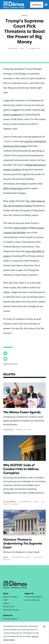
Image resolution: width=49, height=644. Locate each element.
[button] (5, 353)
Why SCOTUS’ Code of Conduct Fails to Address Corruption (21, 469)
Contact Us (8, 615)
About (6, 593)
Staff (5, 600)
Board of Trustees (10, 597)
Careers (6, 603)
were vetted (21, 228)
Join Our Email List (32, 600)
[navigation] (46, 5)
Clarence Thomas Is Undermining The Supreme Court (23, 543)
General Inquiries (10, 619)
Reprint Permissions (11, 610)
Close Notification (44, 633)
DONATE (37, 5)
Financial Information (33, 597)
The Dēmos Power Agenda (22, 412)
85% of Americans (13, 188)
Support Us (29, 593)
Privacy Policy (9, 606)
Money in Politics (10, 364)
